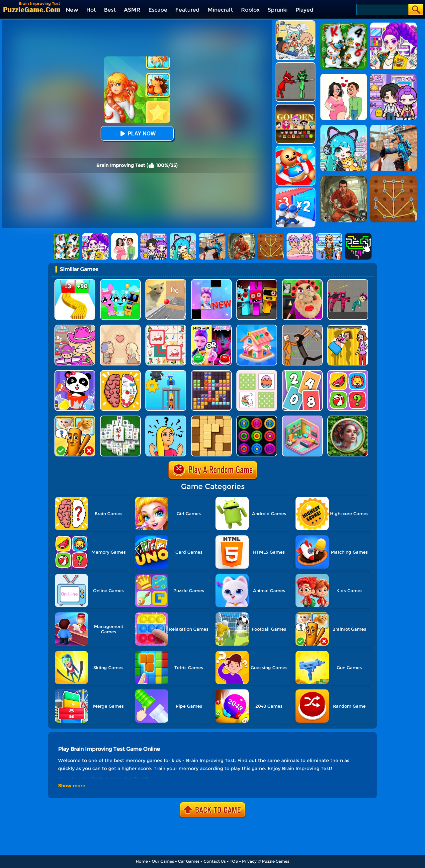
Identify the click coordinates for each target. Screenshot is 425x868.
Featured (187, 10)
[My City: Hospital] (296, 23)
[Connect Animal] (166, 327)
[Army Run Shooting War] (296, 190)
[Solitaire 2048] (302, 373)
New (72, 10)
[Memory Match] (348, 373)
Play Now (137, 134)
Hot (91, 10)
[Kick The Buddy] (296, 148)
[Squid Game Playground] (348, 282)
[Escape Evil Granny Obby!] (302, 282)
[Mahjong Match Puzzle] (120, 418)
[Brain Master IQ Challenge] (166, 418)
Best (110, 10)
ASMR (132, 10)
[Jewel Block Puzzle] (211, 373)
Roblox (250, 10)
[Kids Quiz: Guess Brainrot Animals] (75, 418)
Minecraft (220, 10)
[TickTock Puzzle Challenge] (166, 282)
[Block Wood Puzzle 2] (211, 418)
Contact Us (215, 861)
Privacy (249, 861)
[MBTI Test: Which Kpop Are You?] (211, 327)
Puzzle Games (276, 861)
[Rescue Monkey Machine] (166, 373)
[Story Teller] (120, 327)
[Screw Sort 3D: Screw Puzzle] (257, 327)
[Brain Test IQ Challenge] (120, 373)
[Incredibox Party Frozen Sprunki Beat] (120, 282)
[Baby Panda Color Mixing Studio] (75, 373)
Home (142, 861)
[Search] (382, 9)
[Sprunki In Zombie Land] (257, 282)
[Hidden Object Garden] (348, 418)
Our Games (163, 861)
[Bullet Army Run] (75, 282)
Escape (158, 10)
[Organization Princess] (302, 418)
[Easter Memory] (257, 373)
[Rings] (257, 418)
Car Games (189, 861)
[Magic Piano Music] (211, 282)
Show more (72, 786)
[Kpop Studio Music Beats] (296, 106)
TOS (234, 861)
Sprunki (278, 10)
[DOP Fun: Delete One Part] (348, 327)
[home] (32, 9)
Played (304, 10)
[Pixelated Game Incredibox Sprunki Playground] (296, 65)
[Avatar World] (75, 327)
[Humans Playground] (302, 327)
